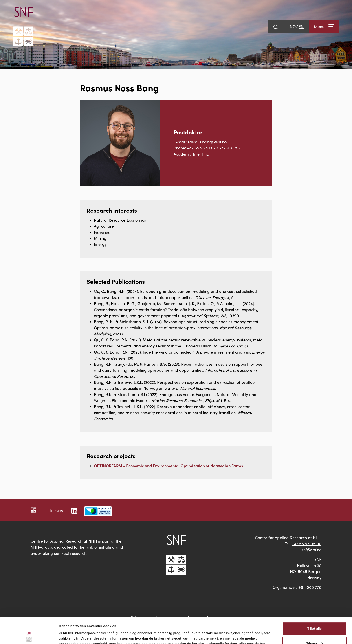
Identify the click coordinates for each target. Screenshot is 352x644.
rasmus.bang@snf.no (207, 142)
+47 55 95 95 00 (307, 544)
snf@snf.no (311, 550)
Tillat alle (315, 602)
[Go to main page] (23, 27)
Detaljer (65, 635)
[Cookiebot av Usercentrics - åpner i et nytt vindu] (29, 635)
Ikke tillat (315, 632)
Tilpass (315, 617)
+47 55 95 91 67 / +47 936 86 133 (217, 148)
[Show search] (276, 27)
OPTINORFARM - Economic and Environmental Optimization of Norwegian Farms (168, 466)
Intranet (57, 510)
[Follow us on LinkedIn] (74, 510)
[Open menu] (324, 27)
